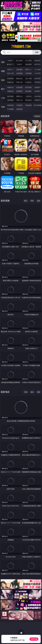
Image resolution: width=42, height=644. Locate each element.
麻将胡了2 (10, 64)
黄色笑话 (28, 100)
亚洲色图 (19, 87)
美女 (26, 201)
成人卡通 (28, 78)
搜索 (37, 52)
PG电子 (10, 61)
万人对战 (28, 61)
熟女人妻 (10, 73)
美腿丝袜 (10, 91)
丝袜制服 (19, 73)
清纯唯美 (19, 91)
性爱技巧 (38, 100)
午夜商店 (19, 105)
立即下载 (34, 639)
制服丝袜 (10, 82)
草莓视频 (28, 105)
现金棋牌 (28, 64)
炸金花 (19, 64)
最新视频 (5, 201)
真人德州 (19, 61)
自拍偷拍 (19, 69)
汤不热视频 (38, 105)
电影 (3, 80)
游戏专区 (38, 61)
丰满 (26, 392)
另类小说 (19, 100)
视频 (3, 71)
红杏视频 (10, 109)
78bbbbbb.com (21, 47)
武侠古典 (38, 96)
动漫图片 (38, 87)
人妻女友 (28, 96)
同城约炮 (10, 105)
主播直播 (28, 73)
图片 (3, 89)
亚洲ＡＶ (10, 69)
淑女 (32, 392)
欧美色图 (28, 87)
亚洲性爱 (10, 78)
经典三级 (19, 82)
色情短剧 (19, 109)
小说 (3, 98)
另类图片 (38, 91)
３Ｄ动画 (38, 69)
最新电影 (5, 392)
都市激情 (10, 96)
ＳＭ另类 (38, 73)
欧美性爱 (38, 78)
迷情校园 (10, 100)
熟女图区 (28, 91)
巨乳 (32, 201)
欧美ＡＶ (28, 69)
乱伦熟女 (28, 82)
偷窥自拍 (10, 87)
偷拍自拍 (19, 78)
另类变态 (38, 82)
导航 (3, 107)
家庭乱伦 (19, 96)
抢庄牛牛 (38, 64)
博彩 (3, 62)
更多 (39, 201)
